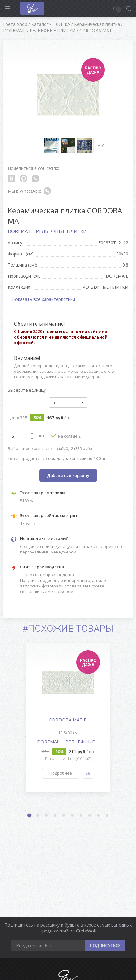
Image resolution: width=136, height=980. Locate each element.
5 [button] (64, 816)
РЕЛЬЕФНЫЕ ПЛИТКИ (61, 231)
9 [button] (99, 816)
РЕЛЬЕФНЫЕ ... (82, 742)
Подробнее (61, 773)
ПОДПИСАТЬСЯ (105, 945)
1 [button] (30, 816)
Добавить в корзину (68, 475)
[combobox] (68, 403)
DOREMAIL (20, 231)
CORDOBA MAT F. (68, 720)
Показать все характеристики (44, 299)
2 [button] (38, 816)
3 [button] (47, 816)
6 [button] (73, 816)
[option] (68, 718)
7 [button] (81, 816)
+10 (101, 145)
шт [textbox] (54, 402)
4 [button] (55, 816)
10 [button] (107, 816)
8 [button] (90, 816)
